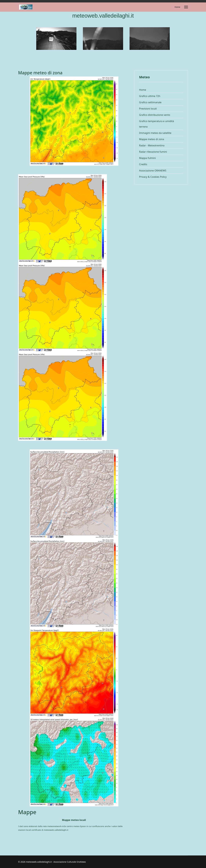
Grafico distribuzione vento (155, 115)
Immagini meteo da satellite (155, 133)
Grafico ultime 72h (150, 96)
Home (177, 7)
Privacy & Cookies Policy (153, 177)
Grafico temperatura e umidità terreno (157, 124)
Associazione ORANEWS (153, 171)
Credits (143, 164)
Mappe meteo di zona (152, 139)
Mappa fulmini (148, 158)
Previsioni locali (148, 109)
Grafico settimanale (150, 102)
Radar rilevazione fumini (153, 152)
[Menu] (186, 7)
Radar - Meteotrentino (152, 145)
